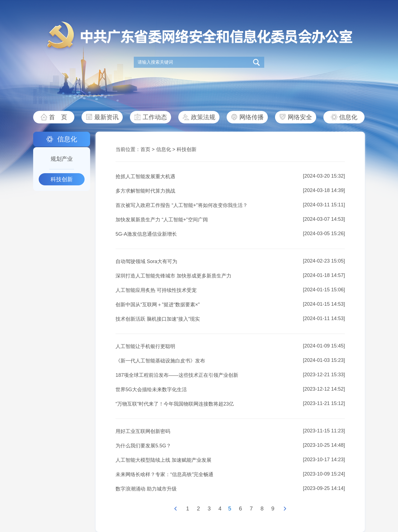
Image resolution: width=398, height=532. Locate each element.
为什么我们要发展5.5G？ (143, 446)
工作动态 (155, 117)
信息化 (348, 117)
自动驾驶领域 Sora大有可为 (146, 261)
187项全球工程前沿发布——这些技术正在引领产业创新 (177, 375)
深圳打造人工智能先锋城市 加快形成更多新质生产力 (173, 276)
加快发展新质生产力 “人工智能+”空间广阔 (162, 220)
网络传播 (252, 117)
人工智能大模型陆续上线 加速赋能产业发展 (163, 460)
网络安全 (300, 117)
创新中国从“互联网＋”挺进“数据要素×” (158, 305)
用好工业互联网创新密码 (143, 431)
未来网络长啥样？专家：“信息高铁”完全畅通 (164, 474)
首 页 (58, 117)
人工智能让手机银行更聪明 (145, 346)
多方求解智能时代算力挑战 (145, 191)
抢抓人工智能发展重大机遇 (145, 177)
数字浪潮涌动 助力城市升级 (146, 489)
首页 (145, 149)
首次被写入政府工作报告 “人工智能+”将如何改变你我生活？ (182, 205)
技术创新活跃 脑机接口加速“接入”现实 (158, 319)
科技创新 (62, 179)
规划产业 (62, 159)
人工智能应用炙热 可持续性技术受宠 (156, 290)
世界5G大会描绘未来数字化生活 (151, 390)
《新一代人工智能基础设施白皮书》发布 (160, 361)
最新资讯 (106, 117)
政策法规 (203, 117)
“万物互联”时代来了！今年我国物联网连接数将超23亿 (175, 404)
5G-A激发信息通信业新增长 (146, 234)
